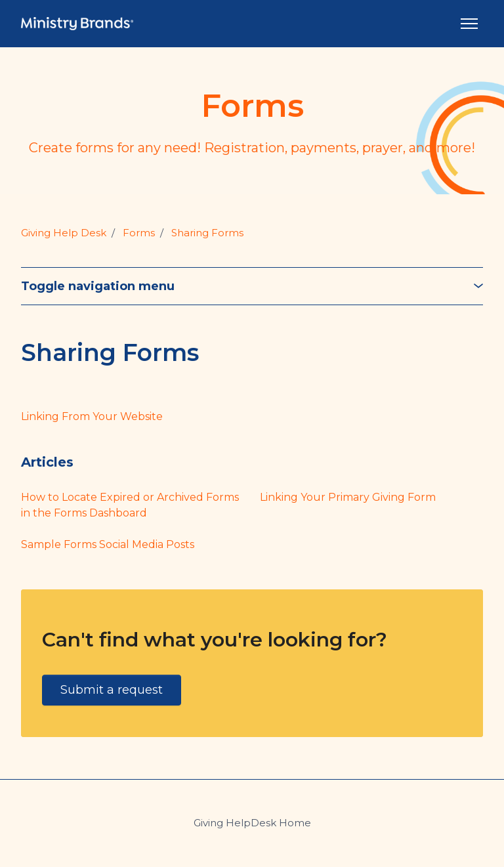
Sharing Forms (207, 233)
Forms (139, 233)
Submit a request (112, 690)
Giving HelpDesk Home (252, 823)
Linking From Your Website (92, 416)
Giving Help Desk (64, 233)
